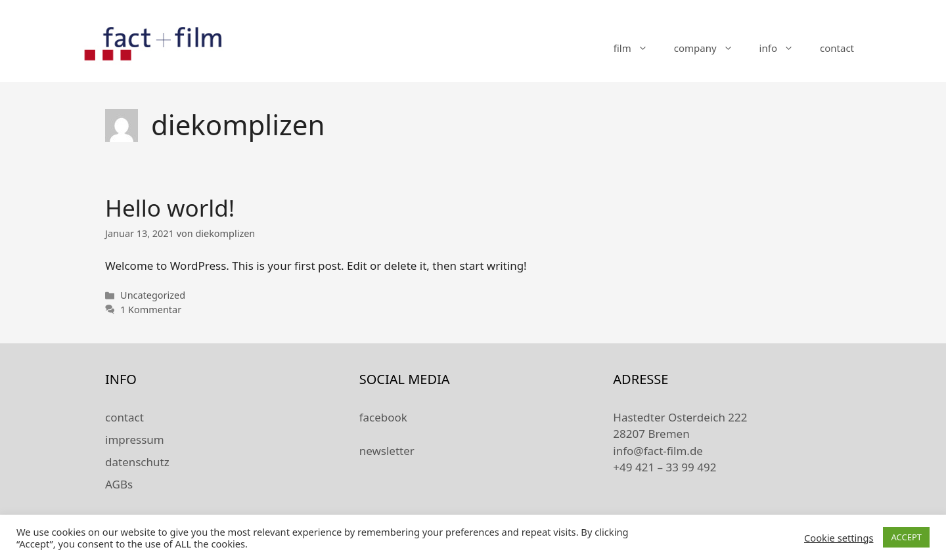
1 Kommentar (151, 310)
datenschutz (137, 462)
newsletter (387, 451)
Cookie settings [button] (839, 538)
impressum (135, 440)
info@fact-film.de (658, 451)
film (637, 48)
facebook (383, 417)
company (710, 48)
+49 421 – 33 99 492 (664, 467)
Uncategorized (153, 295)
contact (837, 48)
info (783, 48)
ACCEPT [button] (906, 537)
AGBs (119, 484)
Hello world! (170, 208)
